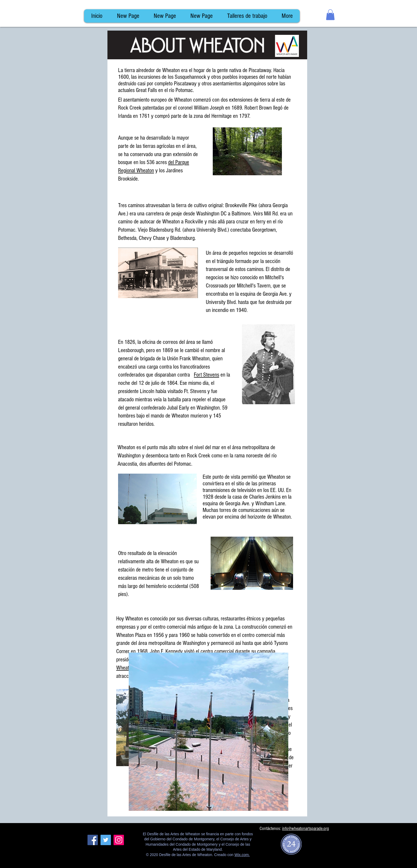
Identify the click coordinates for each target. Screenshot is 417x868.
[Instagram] (119, 840)
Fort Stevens (207, 375)
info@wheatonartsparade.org (306, 829)
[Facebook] (93, 840)
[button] (330, 15)
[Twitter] (106, 840)
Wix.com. (242, 855)
